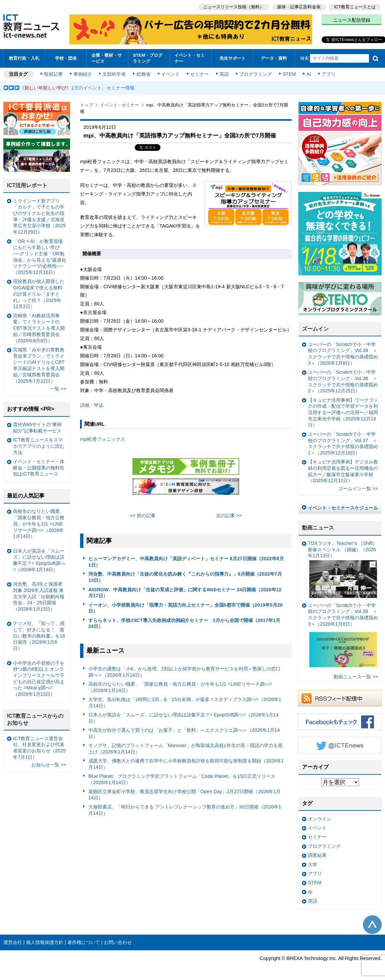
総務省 (143, 74)
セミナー (200, 74)
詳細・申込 (92, 405)
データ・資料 (274, 58)
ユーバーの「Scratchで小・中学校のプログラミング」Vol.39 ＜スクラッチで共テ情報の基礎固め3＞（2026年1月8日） (343, 354)
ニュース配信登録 (352, 20)
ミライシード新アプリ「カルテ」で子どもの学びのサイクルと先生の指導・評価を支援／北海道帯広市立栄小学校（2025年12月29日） (39, 217)
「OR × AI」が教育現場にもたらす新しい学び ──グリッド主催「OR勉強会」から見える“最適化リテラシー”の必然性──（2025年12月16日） (40, 257)
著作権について (84, 942)
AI (309, 74)
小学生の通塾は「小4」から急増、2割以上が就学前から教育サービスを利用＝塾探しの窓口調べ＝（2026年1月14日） (184, 672)
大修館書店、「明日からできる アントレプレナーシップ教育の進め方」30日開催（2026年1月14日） (185, 810)
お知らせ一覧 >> (49, 765)
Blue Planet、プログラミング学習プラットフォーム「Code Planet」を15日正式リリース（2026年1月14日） (182, 779)
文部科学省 (114, 74)
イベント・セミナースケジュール (343, 508)
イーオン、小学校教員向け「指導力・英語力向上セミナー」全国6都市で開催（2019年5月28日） (185, 608)
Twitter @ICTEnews (340, 745)
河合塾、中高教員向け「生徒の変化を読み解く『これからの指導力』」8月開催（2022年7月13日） (185, 577)
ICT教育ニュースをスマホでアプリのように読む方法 (39, 446)
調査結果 (317, 855)
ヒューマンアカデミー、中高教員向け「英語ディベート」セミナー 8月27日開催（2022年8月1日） (186, 562)
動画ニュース (318, 528)
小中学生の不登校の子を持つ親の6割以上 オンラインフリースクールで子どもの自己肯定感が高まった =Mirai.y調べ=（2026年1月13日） (39, 679)
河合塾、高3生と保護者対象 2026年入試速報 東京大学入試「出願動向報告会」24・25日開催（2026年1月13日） (39, 596)
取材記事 (53, 74)
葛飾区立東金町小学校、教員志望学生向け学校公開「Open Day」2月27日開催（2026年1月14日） (185, 795)
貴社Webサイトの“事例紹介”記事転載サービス (37, 428)
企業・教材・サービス (107, 58)
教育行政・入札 (24, 58)
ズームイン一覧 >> (358, 488)
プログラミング (256, 74)
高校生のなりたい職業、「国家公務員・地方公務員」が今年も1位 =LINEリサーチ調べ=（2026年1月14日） (180, 687)
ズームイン (315, 329)
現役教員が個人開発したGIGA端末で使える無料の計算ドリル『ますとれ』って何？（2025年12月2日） (39, 294)
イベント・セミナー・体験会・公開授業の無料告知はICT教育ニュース (39, 468)
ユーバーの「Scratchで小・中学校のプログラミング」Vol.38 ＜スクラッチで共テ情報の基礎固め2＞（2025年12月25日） (343, 381)
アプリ (329, 74)
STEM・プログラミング (148, 58)
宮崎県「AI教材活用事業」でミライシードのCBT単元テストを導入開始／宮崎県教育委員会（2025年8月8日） (39, 328)
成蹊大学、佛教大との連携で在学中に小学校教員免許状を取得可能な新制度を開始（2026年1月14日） (186, 764)
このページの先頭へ (372, 925)
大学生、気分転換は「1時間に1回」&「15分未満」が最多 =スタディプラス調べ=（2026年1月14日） (185, 703)
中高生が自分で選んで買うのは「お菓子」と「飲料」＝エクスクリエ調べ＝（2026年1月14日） (184, 733)
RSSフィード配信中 (340, 698)
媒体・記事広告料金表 (299, 7)
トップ (87, 105)
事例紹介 (83, 74)
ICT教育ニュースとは (355, 7)
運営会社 (13, 942)
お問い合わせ (118, 942)
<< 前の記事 (143, 516)
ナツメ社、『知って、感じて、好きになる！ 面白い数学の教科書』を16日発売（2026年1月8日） (39, 636)
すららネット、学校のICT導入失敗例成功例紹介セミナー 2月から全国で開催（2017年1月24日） (184, 623)
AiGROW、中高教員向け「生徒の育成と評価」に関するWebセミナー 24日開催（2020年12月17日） (185, 593)
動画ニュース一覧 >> (356, 677)
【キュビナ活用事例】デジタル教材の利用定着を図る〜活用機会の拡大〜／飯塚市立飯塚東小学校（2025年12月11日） (343, 471)
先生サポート (233, 58)
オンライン (320, 819)
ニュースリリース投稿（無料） (234, 7)
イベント (170, 74)
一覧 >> (58, 389)
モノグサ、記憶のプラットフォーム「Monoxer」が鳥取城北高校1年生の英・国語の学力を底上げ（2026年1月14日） (185, 749)
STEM (289, 74)
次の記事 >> (229, 516)
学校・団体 (66, 58)
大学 (313, 865)
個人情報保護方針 (45, 942)
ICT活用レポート (27, 185)
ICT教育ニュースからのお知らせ (35, 719)
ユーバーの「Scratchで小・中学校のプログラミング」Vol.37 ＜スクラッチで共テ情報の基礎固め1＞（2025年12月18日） (343, 443)
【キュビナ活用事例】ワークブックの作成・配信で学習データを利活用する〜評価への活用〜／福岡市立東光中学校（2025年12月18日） (343, 413)
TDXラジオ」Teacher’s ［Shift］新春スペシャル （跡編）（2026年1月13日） (342, 569)
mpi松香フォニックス (103, 439)
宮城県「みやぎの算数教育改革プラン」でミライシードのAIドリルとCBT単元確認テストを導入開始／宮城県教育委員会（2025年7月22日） (39, 365)
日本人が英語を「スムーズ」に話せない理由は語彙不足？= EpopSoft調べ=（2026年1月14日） (183, 718)
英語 (224, 74)
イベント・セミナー (190, 58)
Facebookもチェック (340, 722)
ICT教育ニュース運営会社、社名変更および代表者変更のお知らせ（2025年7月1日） (39, 748)
